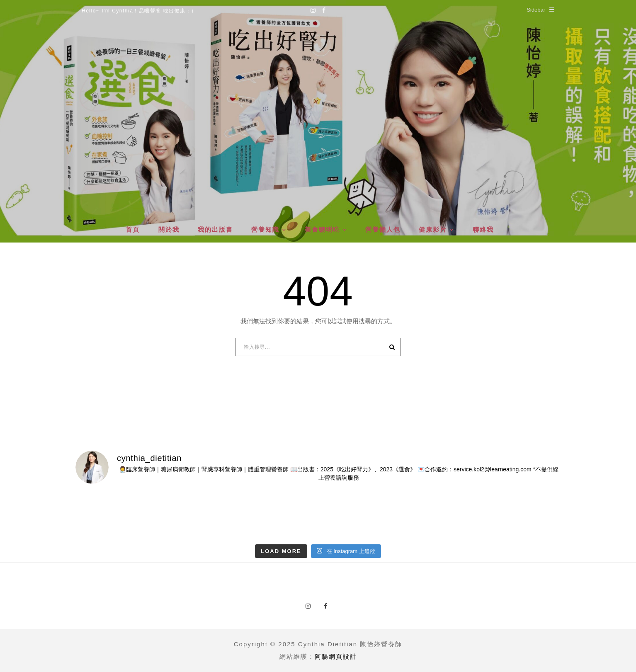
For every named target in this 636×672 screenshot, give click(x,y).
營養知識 (265, 230)
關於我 (169, 230)
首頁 (133, 230)
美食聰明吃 (322, 230)
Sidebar (540, 10)
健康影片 (433, 230)
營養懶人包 (383, 230)
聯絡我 (483, 230)
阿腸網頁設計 (336, 656)
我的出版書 (215, 230)
